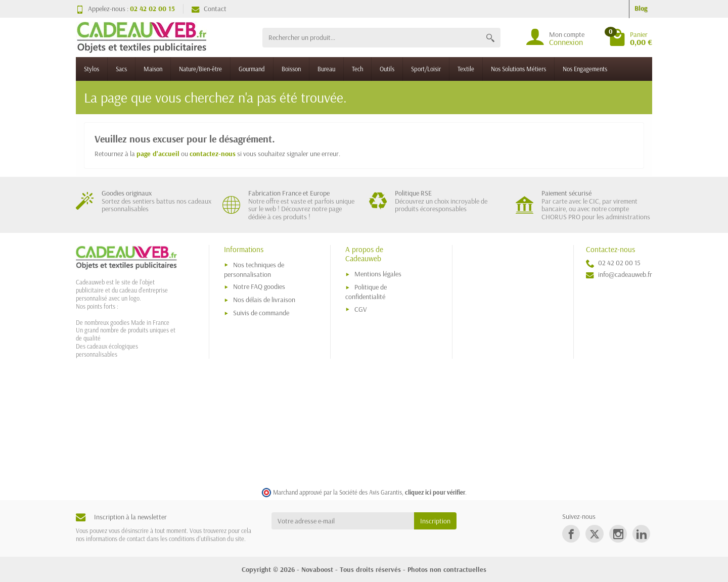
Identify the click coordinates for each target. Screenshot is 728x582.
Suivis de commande (261, 313)
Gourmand (252, 69)
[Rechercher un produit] (371, 38)
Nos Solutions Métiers (518, 69)
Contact (209, 9)
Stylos (92, 69)
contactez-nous (213, 154)
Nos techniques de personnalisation (254, 270)
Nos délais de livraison (264, 300)
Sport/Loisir (426, 69)
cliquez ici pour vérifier (435, 492)
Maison (153, 69)
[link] (571, 534)
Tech (357, 69)
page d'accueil (158, 154)
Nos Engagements (585, 69)
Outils (387, 69)
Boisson (291, 69)
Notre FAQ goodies (259, 286)
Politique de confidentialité (366, 292)
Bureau (326, 69)
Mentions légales (378, 274)
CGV (361, 309)
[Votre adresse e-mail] (343, 521)
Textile (466, 69)
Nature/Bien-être (200, 69)
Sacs (121, 69)
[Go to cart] (630, 37)
